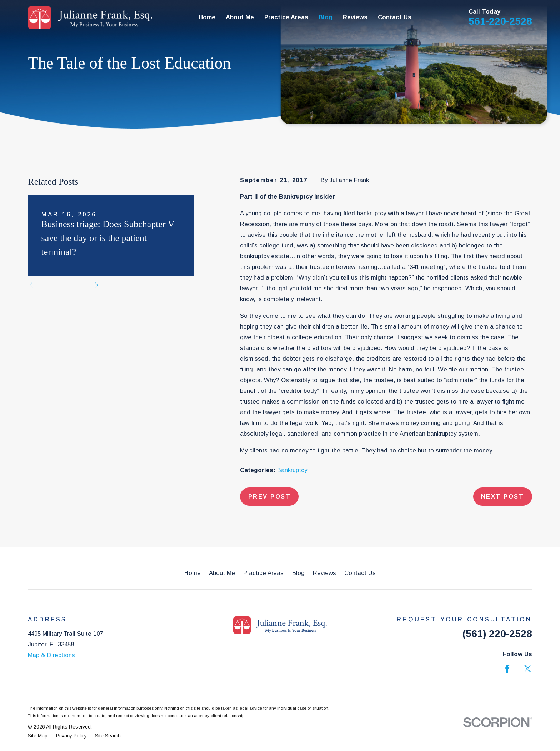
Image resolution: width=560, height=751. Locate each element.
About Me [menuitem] (240, 17)
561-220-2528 (500, 21)
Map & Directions (51, 655)
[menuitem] (38, 736)
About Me (222, 573)
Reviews (324, 573)
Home (192, 573)
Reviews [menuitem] (355, 17)
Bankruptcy (292, 470)
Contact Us (360, 573)
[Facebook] (507, 669)
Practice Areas (263, 573)
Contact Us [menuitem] (395, 17)
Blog (298, 573)
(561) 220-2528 (497, 634)
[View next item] (96, 285)
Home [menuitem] (207, 17)
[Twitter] (528, 669)
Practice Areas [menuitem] (286, 17)
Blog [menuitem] (326, 17)
